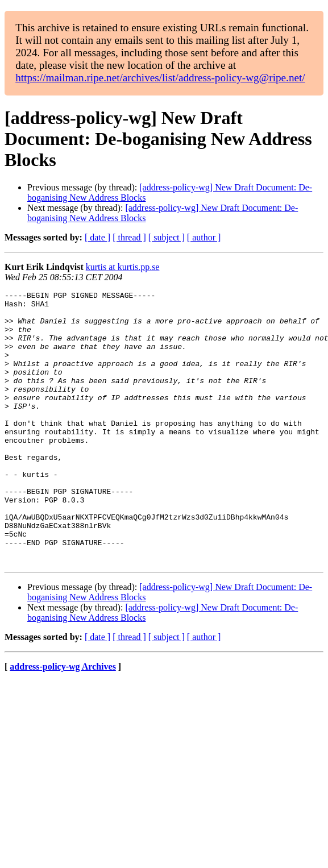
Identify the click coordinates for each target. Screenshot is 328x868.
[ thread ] (129, 237)
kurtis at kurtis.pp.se (123, 267)
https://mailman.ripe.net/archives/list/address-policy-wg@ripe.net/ (160, 78)
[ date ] (97, 237)
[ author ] (204, 237)
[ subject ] (167, 237)
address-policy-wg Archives (63, 721)
